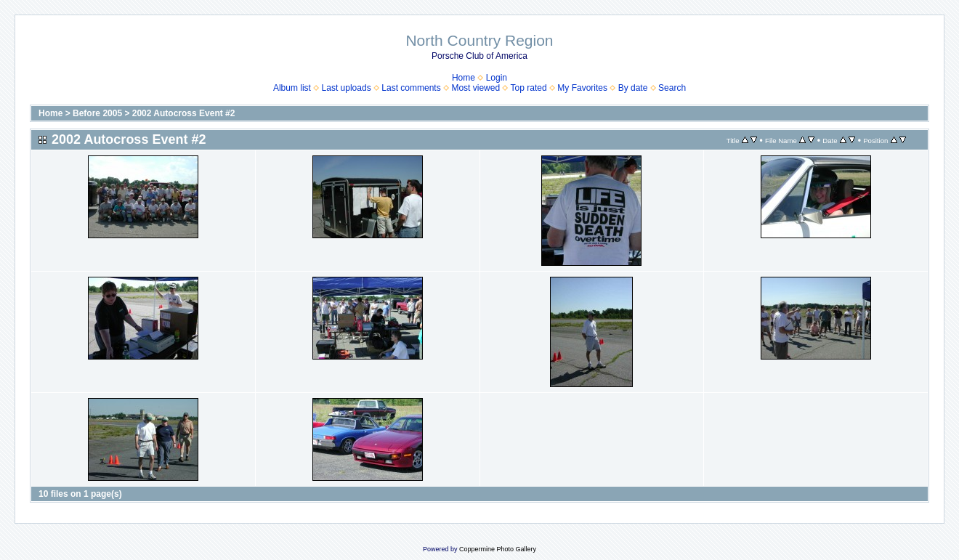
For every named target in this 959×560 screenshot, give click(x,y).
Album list (292, 88)
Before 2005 (97, 113)
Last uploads (347, 88)
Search (672, 88)
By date (633, 88)
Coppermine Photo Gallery (498, 549)
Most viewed (476, 88)
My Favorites (582, 88)
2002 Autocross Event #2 (184, 113)
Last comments (411, 88)
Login (497, 78)
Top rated (529, 88)
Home (464, 78)
